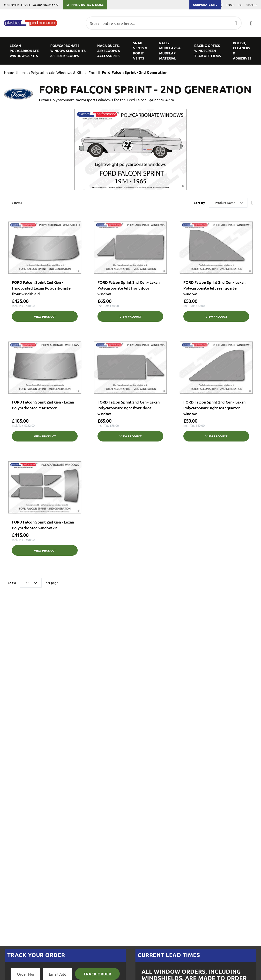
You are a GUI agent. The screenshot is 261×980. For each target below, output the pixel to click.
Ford (93, 72)
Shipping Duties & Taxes (85, 5)
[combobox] (164, 23)
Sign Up (252, 5)
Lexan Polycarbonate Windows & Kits (51, 72)
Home (9, 72)
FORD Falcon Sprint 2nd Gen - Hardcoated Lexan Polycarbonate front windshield (41, 288)
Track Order (97, 974)
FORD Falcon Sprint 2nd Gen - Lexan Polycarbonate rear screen (43, 405)
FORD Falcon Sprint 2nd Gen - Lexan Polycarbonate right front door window (129, 408)
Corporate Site (205, 5)
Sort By (199, 203)
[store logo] (31, 23)
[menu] (130, 51)
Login (231, 5)
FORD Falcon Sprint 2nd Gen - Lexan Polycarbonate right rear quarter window (214, 408)
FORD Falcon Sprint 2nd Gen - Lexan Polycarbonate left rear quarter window (214, 288)
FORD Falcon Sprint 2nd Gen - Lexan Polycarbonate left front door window (129, 288)
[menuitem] (24, 51)
